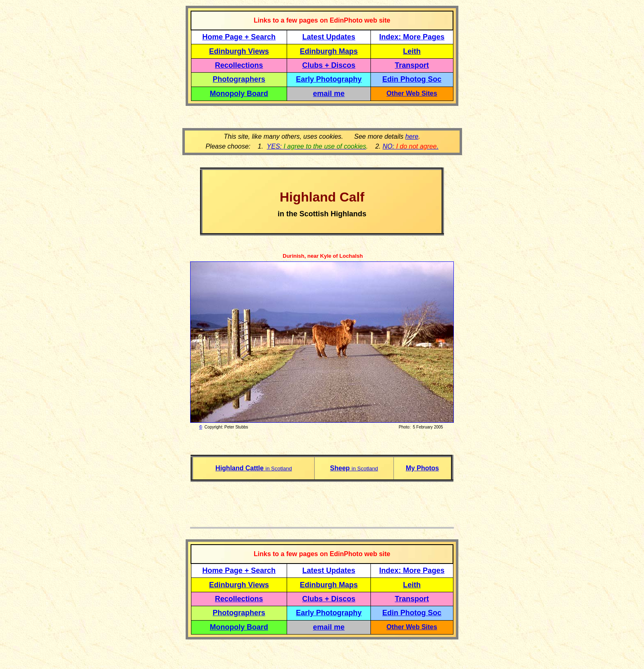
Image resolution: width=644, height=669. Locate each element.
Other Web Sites (412, 93)
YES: (317, 146)
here (412, 136)
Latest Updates (329, 37)
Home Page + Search (239, 37)
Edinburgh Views (239, 51)
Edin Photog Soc (412, 79)
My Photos (422, 468)
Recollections (239, 65)
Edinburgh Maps (329, 51)
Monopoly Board (239, 94)
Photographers (239, 79)
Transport (412, 65)
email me (329, 94)
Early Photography (329, 79)
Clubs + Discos (329, 65)
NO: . (410, 146)
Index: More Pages (412, 37)
